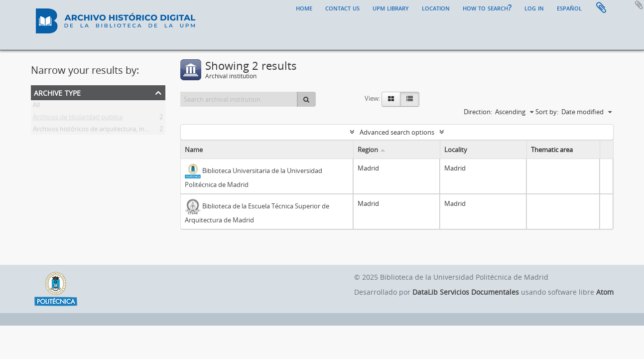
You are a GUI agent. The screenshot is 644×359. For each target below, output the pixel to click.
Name (194, 150)
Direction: (478, 112)
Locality (456, 150)
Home (304, 7)
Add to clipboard (639, 5)
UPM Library (391, 7)
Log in (534, 7)
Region (368, 150)
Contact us (342, 7)
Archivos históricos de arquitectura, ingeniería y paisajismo (119, 131)
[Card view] (391, 99)
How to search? (487, 7)
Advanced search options (397, 132)
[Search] (306, 99)
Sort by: (547, 112)
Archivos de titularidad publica (78, 119)
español (569, 7)
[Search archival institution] (239, 99)
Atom (605, 292)
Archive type (57, 92)
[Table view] (410, 99)
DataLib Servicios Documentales (466, 292)
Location (436, 7)
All (36, 107)
